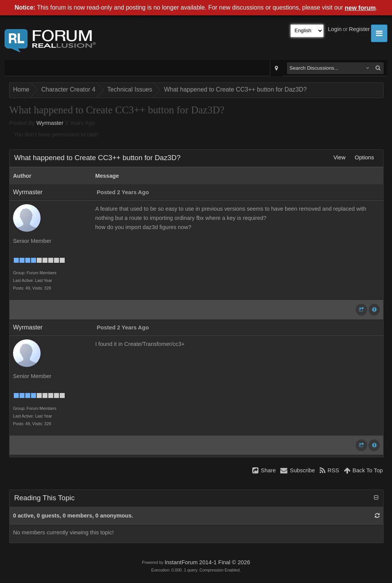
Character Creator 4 (68, 89)
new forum (360, 8)
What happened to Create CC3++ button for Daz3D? (235, 89)
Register (359, 29)
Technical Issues (130, 89)
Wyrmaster (50, 123)
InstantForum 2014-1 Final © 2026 (207, 562)
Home (21, 89)
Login (335, 29)
